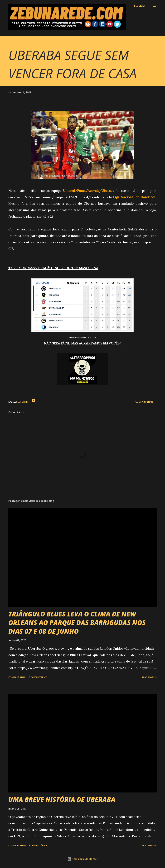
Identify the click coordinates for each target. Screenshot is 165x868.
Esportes (23, 402)
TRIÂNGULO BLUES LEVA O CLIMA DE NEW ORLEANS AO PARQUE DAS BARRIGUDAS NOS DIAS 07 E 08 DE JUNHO (77, 623)
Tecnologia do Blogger (82, 859)
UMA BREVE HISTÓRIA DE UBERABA (62, 799)
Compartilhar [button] (144, 402)
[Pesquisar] (139, 6)
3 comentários (38, 677)
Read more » (149, 677)
